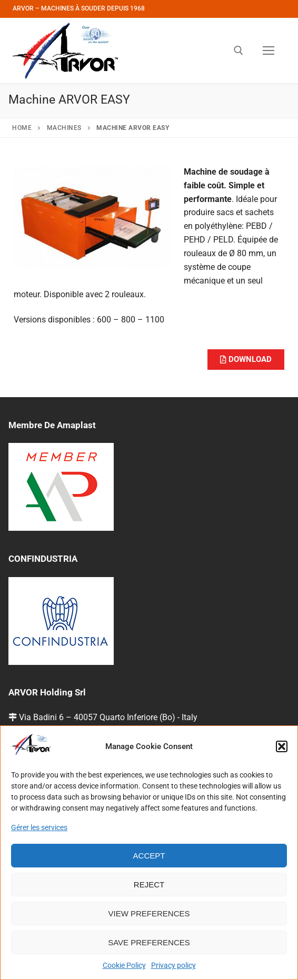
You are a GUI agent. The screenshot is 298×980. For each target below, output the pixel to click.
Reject (149, 885)
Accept (149, 856)
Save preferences (149, 942)
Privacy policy (173, 965)
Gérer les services (39, 827)
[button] (282, 746)
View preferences (149, 913)
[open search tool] (239, 50)
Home (22, 128)
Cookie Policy (124, 965)
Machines (64, 128)
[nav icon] (269, 50)
